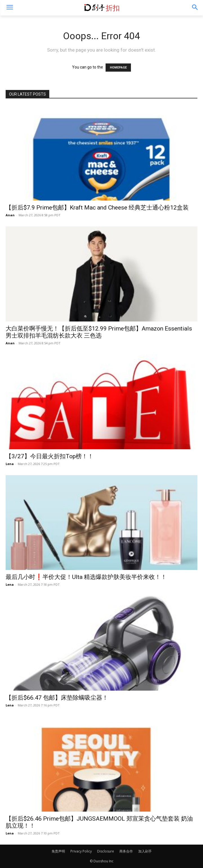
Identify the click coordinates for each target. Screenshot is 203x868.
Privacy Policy (81, 851)
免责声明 (58, 851)
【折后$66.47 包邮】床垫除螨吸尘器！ (57, 698)
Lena (10, 464)
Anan (10, 215)
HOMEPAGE (118, 68)
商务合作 (126, 851)
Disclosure (106, 851)
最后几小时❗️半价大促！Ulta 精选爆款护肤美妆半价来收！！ (86, 577)
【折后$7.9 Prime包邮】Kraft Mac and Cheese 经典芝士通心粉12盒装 (97, 208)
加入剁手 (145, 851)
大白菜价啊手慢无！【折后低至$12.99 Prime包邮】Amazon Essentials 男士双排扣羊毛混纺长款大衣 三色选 (99, 332)
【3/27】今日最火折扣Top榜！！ (50, 456)
